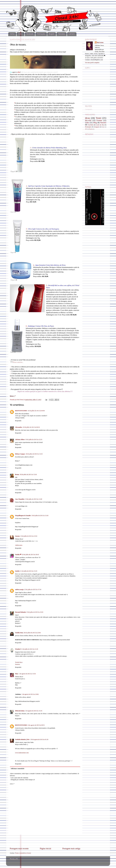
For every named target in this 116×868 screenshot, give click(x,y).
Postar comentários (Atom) (23, 853)
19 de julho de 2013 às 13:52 (29, 536)
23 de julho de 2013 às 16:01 (35, 612)
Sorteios (18, 664)
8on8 (103, 127)
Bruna (17, 474)
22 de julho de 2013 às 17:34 (33, 589)
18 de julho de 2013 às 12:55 (34, 439)
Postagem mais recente (19, 848)
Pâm (17, 674)
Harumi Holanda (21, 612)
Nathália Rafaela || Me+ (23, 739)
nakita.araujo (19, 589)
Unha (87, 123)
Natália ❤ (18, 554)
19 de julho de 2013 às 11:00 (34, 499)
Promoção (88, 127)
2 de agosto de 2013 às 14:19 (34, 711)
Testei (99, 118)
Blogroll (52, 34)
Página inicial (45, 848)
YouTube (90, 125)
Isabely (17, 571)
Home (12, 34)
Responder (18, 421)
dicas (88, 118)
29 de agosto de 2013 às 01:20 (39, 739)
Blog (95, 123)
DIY (86, 129)
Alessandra (19, 427)
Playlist (91, 129)
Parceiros (61, 34)
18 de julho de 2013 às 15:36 (28, 474)
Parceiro (103, 123)
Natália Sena (19, 633)
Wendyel (18, 649)
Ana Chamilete (20, 499)
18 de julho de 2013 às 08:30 (31, 427)
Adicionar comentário (17, 769)
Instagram (97, 127)
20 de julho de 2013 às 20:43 (30, 554)
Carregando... (89, 109)
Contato (72, 34)
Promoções (41, 34)
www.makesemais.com (22, 753)
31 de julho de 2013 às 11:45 (30, 649)
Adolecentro (19, 545)
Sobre (20, 34)
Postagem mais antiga (71, 848)
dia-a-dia (88, 120)
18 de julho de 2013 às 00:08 (36, 411)
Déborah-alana (20, 711)
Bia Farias (20, 400)
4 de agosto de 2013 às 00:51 (36, 725)
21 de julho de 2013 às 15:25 (29, 571)
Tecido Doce (19, 662)
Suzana (17, 536)
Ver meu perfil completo (92, 63)
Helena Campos (20, 454)
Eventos (99, 120)
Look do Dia (100, 125)
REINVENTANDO (21, 411)
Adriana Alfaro (20, 439)
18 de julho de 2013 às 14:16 (34, 454)
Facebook (30, 34)
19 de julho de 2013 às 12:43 (40, 515)
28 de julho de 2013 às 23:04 (32, 633)
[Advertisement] (45, 841)
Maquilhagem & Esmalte (23, 515)
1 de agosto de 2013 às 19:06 (30, 694)
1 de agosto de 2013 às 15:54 (27, 674)
